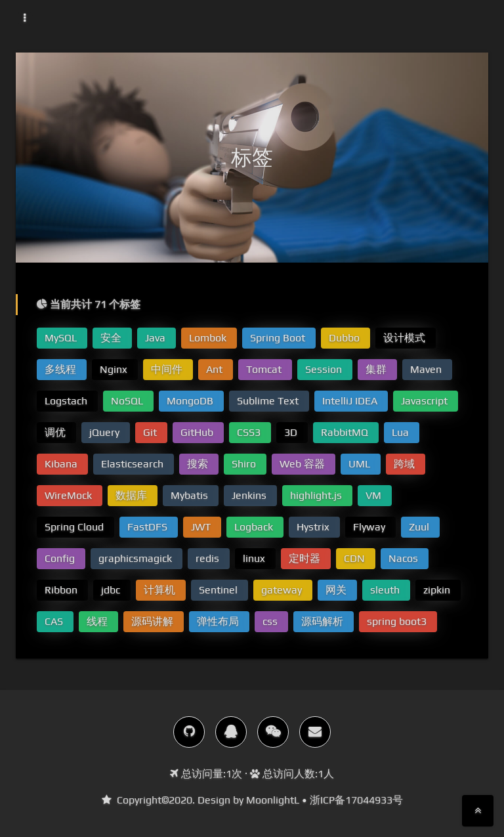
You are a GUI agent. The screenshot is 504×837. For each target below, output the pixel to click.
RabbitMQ (346, 432)
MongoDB (191, 401)
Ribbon (62, 590)
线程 (98, 621)
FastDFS (149, 527)
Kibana (62, 464)
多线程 (62, 369)
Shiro (245, 464)
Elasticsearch (134, 464)
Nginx (115, 369)
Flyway (370, 527)
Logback (255, 527)
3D (292, 432)
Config (61, 558)
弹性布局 (219, 621)
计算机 (161, 590)
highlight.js (317, 495)
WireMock (70, 495)
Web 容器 (304, 464)
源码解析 (324, 621)
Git (151, 432)
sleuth (386, 590)
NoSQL (128, 401)
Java (157, 338)
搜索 (199, 464)
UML (361, 464)
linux (255, 558)
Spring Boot (279, 338)
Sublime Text (269, 401)
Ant (216, 369)
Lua (402, 432)
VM (375, 495)
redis (209, 558)
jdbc (112, 590)
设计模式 (406, 338)
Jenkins (250, 495)
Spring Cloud (75, 527)
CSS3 (250, 432)
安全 (112, 338)
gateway (283, 590)
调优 (56, 432)
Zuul (420, 527)
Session (325, 369)
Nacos (405, 558)
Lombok (209, 338)
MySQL (62, 338)
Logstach (67, 401)
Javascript (426, 401)
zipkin (438, 590)
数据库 (133, 495)
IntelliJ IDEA (351, 401)
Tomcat (265, 369)
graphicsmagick (136, 558)
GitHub (198, 432)
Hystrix (314, 527)
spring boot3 (398, 621)
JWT (202, 527)
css (271, 621)
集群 (377, 369)
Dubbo (346, 338)
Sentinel (220, 590)
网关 (337, 590)
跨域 (406, 464)
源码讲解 (154, 621)
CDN (356, 558)
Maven (427, 369)
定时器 (306, 558)
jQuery (106, 432)
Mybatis (191, 495)
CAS (55, 621)
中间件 (168, 369)
